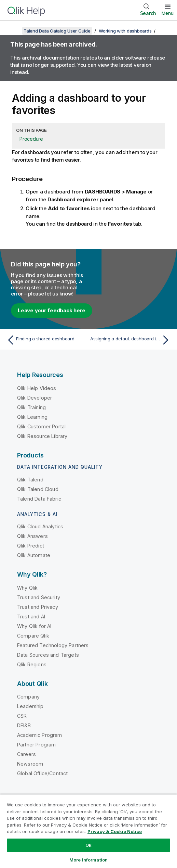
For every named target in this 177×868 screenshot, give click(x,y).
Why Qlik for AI (34, 626)
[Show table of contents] (14, 31)
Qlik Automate (34, 555)
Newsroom (30, 764)
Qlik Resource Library (42, 436)
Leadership (30, 706)
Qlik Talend (30, 480)
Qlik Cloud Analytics (40, 526)
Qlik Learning (32, 417)
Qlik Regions (32, 664)
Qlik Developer (35, 398)
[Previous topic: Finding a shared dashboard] (46, 340)
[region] (88, 831)
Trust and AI (31, 617)
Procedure (31, 139)
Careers (26, 754)
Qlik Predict (31, 546)
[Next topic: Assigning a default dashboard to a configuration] (131, 340)
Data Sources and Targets (48, 655)
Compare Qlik (33, 636)
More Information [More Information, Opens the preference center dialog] (88, 860)
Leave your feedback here (52, 310)
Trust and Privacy (38, 607)
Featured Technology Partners (53, 645)
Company (28, 697)
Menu (168, 13)
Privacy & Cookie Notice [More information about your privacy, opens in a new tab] (115, 831)
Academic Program (40, 735)
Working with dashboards (125, 31)
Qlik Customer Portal (41, 426)
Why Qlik (27, 588)
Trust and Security (39, 597)
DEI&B (24, 725)
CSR (22, 716)
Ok (88, 845)
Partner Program (36, 745)
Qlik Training (31, 407)
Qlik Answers (32, 536)
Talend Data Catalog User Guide (57, 31)
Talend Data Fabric (39, 499)
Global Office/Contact (42, 773)
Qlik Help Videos (37, 388)
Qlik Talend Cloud (38, 489)
